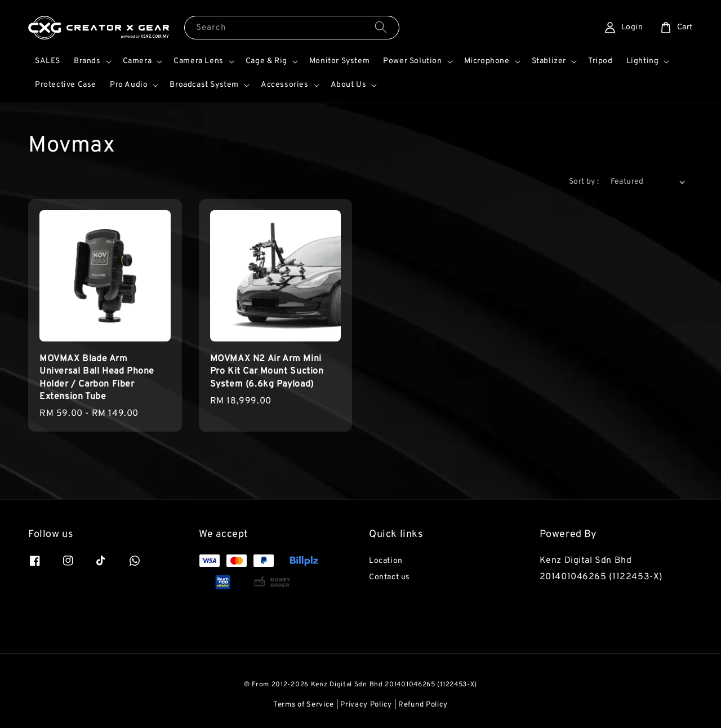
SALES (48, 61)
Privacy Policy (366, 705)
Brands (87, 61)
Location (386, 561)
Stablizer (549, 61)
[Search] (381, 27)
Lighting (643, 61)
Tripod (600, 61)
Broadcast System (204, 85)
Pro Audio (129, 85)
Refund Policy (423, 705)
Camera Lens (199, 61)
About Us (349, 85)
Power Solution (412, 61)
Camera (137, 61)
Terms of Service (304, 705)
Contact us (390, 577)
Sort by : (584, 182)
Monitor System (339, 61)
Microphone (487, 61)
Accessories (285, 85)
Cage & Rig (266, 61)
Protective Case (66, 85)
